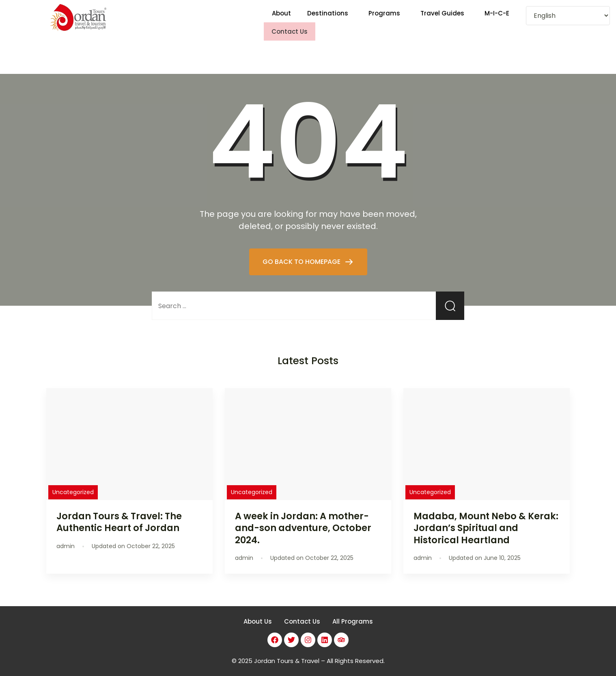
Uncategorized (73, 485)
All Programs (353, 614)
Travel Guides (442, 18)
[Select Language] (568, 16)
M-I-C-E (497, 18)
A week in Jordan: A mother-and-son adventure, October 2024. (303, 520)
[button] (330, 18)
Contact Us (302, 614)
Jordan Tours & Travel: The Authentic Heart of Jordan (119, 515)
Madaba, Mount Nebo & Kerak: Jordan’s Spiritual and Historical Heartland (486, 520)
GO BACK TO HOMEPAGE (302, 254)
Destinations (328, 18)
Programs (384, 18)
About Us (258, 614)
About (281, 18)
